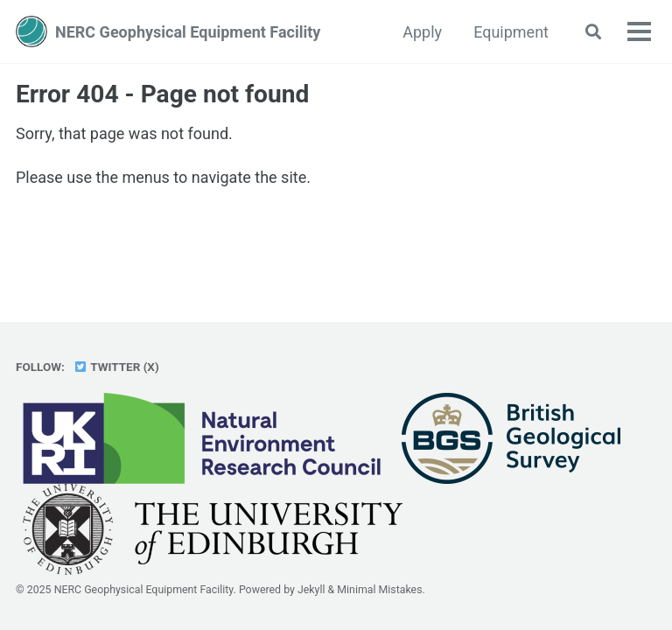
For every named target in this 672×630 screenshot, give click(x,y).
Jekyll (311, 590)
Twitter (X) (115, 367)
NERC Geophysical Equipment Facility (188, 32)
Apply (422, 32)
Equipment (511, 32)
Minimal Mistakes (379, 590)
